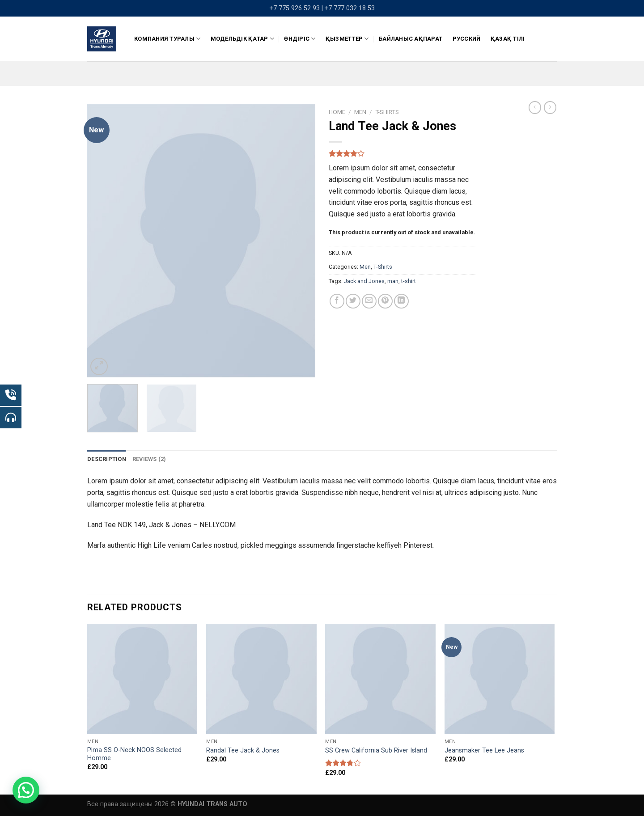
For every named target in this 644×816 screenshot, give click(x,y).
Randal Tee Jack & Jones (243, 750)
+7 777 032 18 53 (350, 8)
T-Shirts (387, 112)
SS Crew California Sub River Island (376, 750)
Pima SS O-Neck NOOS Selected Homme (134, 754)
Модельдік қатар (242, 39)
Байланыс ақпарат (411, 39)
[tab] (107, 459)
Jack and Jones (364, 281)
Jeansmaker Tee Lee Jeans (484, 750)
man (393, 281)
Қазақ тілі (508, 39)
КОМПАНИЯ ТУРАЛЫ (167, 39)
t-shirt (409, 281)
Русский (467, 39)
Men (360, 112)
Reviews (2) (149, 459)
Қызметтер (347, 39)
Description (107, 459)
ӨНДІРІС (300, 39)
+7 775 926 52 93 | (296, 8)
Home (337, 112)
